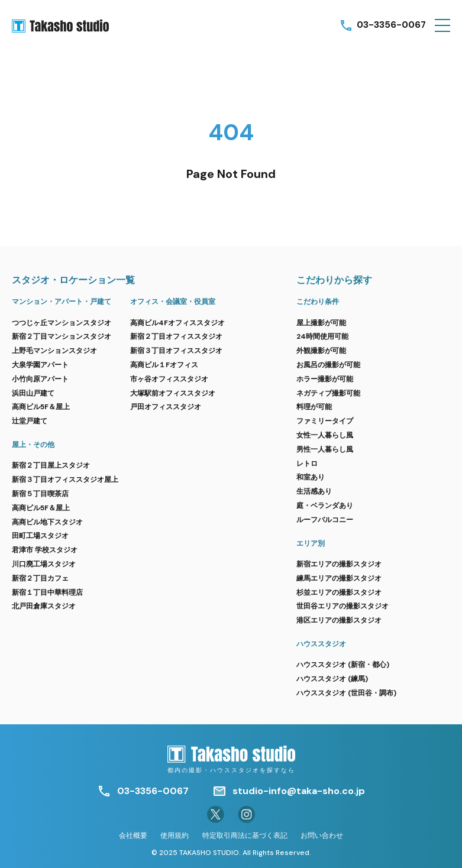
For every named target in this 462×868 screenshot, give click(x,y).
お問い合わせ (322, 835)
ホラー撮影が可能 (325, 379)
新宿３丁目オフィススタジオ (176, 351)
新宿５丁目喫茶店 (40, 494)
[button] (442, 25)
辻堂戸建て (30, 421)
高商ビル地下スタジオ (47, 522)
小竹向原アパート (40, 379)
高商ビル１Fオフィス (164, 365)
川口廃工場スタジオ (44, 564)
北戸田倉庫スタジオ (44, 606)
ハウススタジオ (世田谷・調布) (346, 693)
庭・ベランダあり (325, 506)
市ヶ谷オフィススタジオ (169, 379)
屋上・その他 (33, 445)
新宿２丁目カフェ (40, 578)
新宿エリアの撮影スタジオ (339, 564)
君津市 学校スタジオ (45, 550)
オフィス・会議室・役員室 (173, 302)
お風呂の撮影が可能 (328, 365)
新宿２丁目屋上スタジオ (51, 465)
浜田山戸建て (33, 393)
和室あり (311, 477)
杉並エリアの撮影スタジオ (339, 592)
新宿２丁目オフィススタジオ (176, 336)
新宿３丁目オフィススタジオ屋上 (65, 480)
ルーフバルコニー (325, 520)
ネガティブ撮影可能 (328, 393)
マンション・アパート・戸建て (62, 302)
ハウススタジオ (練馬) (332, 679)
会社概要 (133, 835)
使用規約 (175, 835)
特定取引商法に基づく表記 (245, 835)
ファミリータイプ (325, 421)
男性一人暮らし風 (325, 449)
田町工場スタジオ (40, 536)
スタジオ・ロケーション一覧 (73, 280)
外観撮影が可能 (321, 351)
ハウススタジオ (321, 644)
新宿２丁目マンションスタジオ (62, 336)
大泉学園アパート (40, 365)
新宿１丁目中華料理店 (47, 592)
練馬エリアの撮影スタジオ (339, 578)
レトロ (307, 464)
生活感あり (314, 491)
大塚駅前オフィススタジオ (173, 393)
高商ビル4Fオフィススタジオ (177, 323)
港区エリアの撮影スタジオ (339, 620)
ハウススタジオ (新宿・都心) (343, 665)
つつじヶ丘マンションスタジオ (62, 323)
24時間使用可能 (322, 336)
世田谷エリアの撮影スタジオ (343, 606)
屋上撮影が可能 (321, 323)
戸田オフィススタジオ (166, 407)
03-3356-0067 (390, 25)
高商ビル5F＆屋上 (41, 407)
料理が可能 (314, 407)
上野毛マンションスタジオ (54, 351)
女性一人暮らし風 (325, 435)
